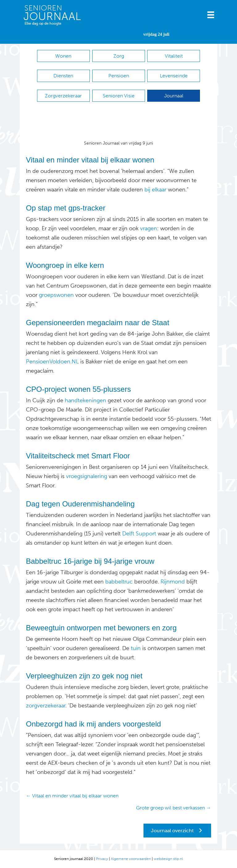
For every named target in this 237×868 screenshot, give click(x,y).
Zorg (119, 56)
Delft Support (139, 534)
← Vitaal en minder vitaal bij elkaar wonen (72, 796)
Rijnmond (172, 582)
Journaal (174, 96)
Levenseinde (174, 76)
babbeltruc (118, 582)
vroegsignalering (86, 476)
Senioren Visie (119, 96)
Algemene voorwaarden (131, 859)
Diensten (63, 76)
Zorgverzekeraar (63, 96)
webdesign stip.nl (168, 859)
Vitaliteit (174, 56)
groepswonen (56, 295)
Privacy (102, 859)
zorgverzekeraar (46, 706)
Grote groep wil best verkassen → (174, 808)
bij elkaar (155, 190)
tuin (135, 648)
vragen (149, 228)
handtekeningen (85, 400)
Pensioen (119, 76)
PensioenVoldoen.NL (52, 362)
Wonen (63, 56)
